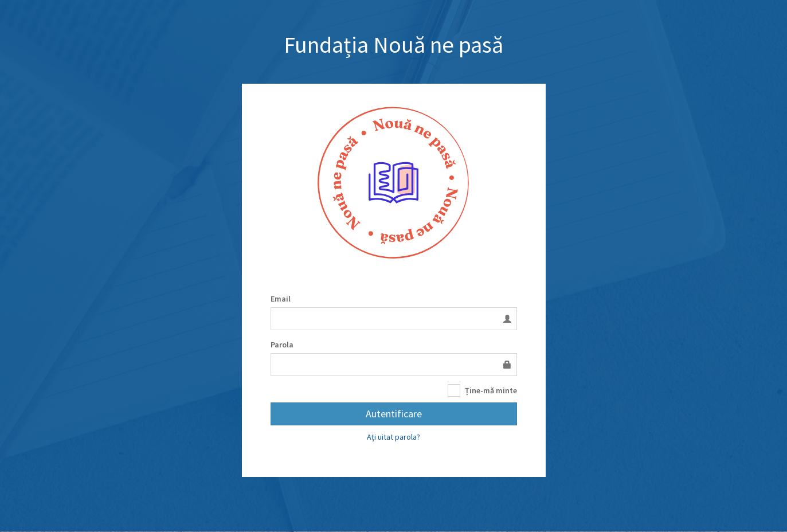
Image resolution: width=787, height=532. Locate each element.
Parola (282, 345)
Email (281, 299)
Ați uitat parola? (393, 437)
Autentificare (394, 414)
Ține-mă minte (482, 391)
